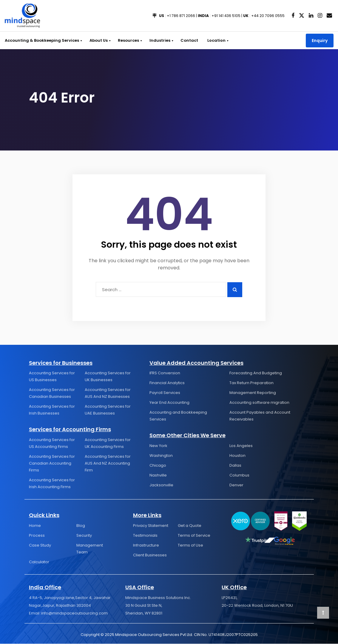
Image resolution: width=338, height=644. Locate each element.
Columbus (239, 475)
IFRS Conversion (165, 373)
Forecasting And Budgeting (256, 373)
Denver (236, 485)
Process (37, 536)
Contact (187, 40)
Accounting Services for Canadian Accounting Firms (52, 464)
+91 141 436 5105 (226, 16)
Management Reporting (253, 393)
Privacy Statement (151, 526)
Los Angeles (241, 446)
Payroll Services (165, 393)
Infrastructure (146, 546)
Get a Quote (190, 526)
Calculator (39, 562)
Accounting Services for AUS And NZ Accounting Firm (108, 464)
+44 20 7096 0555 (268, 16)
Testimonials (145, 536)
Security (84, 536)
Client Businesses (150, 555)
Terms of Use (190, 546)
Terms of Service (194, 536)
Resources (129, 40)
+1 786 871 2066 (181, 16)
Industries (160, 40)
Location (216, 40)
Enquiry (320, 41)
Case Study (40, 546)
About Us (100, 40)
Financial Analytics (167, 383)
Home (35, 526)
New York (158, 446)
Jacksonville (161, 485)
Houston (237, 456)
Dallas (235, 466)
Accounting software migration (259, 403)
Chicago (158, 466)
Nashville (158, 475)
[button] (81, 40)
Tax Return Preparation (251, 383)
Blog (81, 526)
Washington (161, 456)
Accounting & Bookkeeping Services (44, 40)
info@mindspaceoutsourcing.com (74, 613)
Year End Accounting (169, 403)
